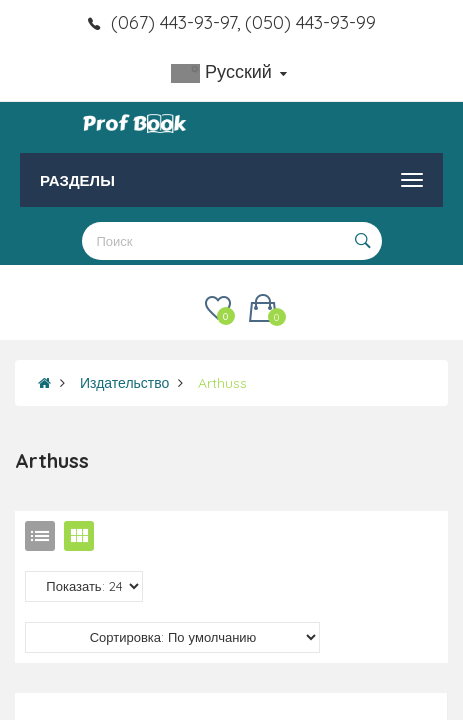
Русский (229, 71)
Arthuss (222, 383)
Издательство (124, 383)
